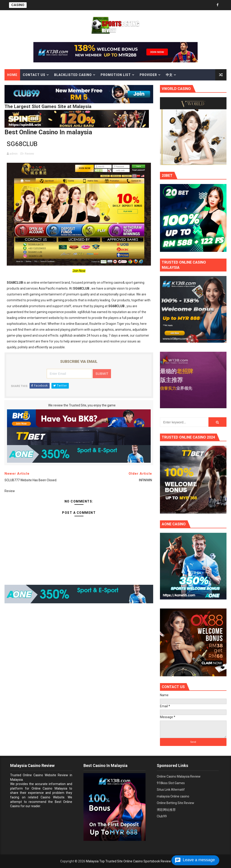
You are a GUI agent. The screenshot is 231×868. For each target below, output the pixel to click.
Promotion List (116, 75)
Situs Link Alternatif (171, 790)
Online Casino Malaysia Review (179, 776)
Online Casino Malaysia (49, 788)
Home (12, 75)
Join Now (79, 271)
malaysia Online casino (173, 796)
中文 (169, 75)
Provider (148, 75)
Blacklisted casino (73, 75)
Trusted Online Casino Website (33, 775)
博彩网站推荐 (166, 810)
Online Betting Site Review (176, 803)
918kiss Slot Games (171, 783)
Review (29, 154)
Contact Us (34, 75)
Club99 (162, 816)
